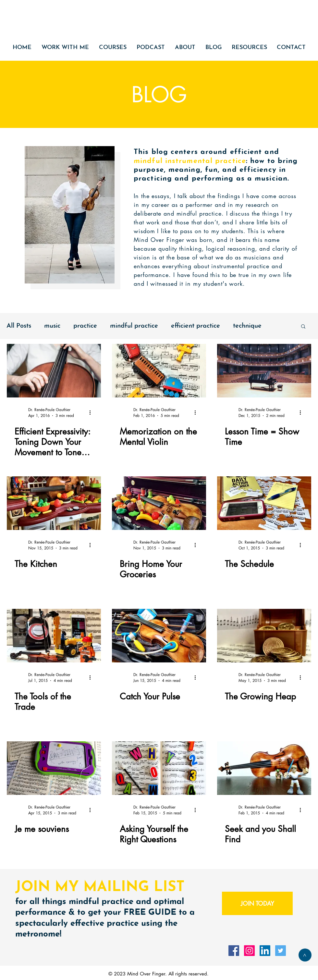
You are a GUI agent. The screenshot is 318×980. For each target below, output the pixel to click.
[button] (303, 327)
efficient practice (196, 326)
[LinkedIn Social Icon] (265, 951)
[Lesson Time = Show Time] (264, 371)
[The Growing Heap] (264, 636)
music (52, 326)
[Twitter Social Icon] (281, 951)
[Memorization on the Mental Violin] (159, 371)
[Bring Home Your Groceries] (159, 503)
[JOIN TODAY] (257, 903)
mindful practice (134, 326)
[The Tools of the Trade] (54, 636)
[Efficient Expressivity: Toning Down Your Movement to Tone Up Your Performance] (54, 371)
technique (247, 326)
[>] (305, 955)
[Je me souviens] (54, 768)
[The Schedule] (264, 503)
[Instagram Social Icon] (249, 951)
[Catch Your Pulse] (159, 636)
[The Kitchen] (54, 503)
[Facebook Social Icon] (234, 951)
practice (85, 326)
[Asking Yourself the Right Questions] (159, 768)
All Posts (19, 326)
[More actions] (92, 412)
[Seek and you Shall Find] (264, 768)
